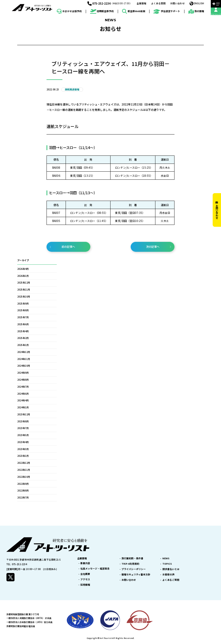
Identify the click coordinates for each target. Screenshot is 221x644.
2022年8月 (23, 491)
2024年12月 (24, 352)
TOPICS (167, 564)
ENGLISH (197, 3)
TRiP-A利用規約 (130, 564)
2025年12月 (24, 283)
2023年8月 (23, 421)
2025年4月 (23, 331)
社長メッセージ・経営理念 (95, 569)
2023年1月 (23, 456)
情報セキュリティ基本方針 (136, 575)
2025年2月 (23, 338)
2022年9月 (23, 484)
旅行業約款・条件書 (132, 559)
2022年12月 (24, 463)
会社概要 (85, 574)
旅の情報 (196, 12)
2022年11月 (24, 470)
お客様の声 (168, 575)
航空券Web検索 (134, 11)
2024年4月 (23, 400)
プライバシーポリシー (134, 569)
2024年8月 (23, 380)
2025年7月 (23, 317)
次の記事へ (153, 247)
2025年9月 (23, 304)
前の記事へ (68, 247)
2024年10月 (24, 366)
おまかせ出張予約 (69, 11)
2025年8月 (23, 310)
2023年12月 (24, 414)
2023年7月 (23, 428)
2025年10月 (24, 297)
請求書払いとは (171, 569)
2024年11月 (24, 359)
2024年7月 (23, 387)
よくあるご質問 (171, 580)
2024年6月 (23, 394)
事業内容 (85, 563)
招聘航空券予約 (102, 11)
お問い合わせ (177, 4)
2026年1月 (23, 276)
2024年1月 (23, 407)
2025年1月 (23, 345)
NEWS (166, 559)
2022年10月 (24, 477)
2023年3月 (23, 449)
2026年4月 (23, 269)
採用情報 (85, 585)
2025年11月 (24, 290)
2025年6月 (23, 324)
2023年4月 (23, 442)
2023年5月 (23, 435)
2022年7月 (23, 498)
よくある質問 (158, 4)
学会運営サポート (167, 11)
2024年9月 (23, 373)
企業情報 (141, 4)
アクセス (85, 580)
